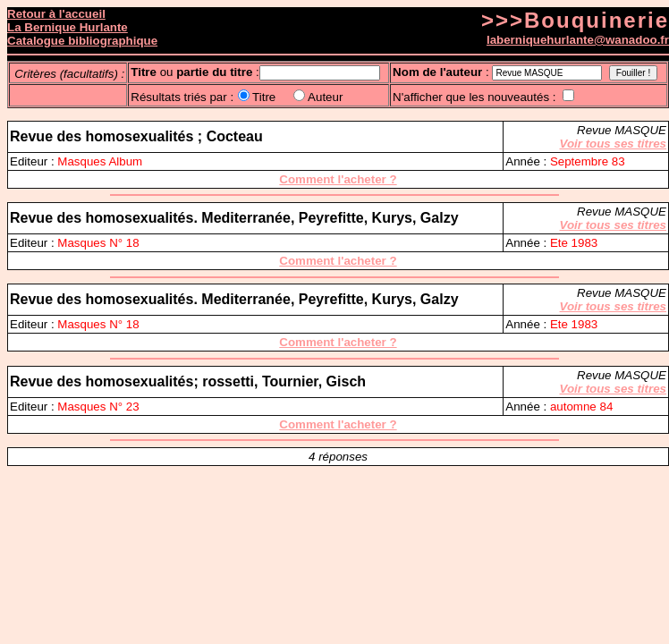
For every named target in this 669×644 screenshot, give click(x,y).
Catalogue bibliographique (82, 41)
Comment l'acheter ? (338, 179)
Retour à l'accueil (56, 14)
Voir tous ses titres (614, 144)
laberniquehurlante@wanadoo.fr (578, 40)
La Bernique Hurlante (68, 27)
